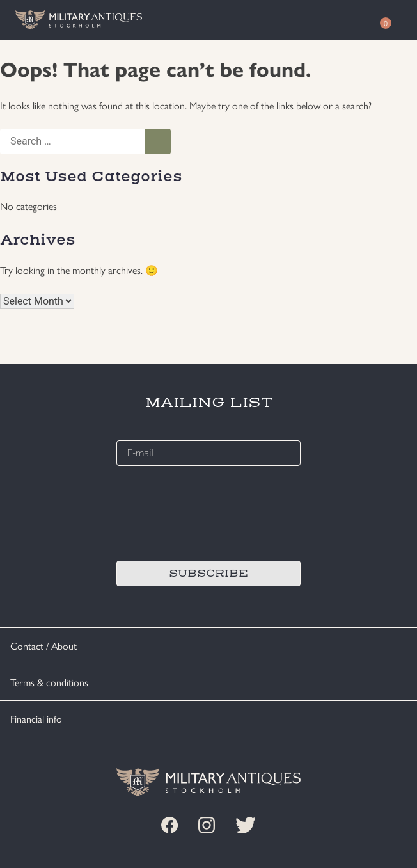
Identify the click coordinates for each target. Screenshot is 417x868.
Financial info (36, 719)
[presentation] (214, 511)
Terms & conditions (49, 682)
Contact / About (43, 646)
